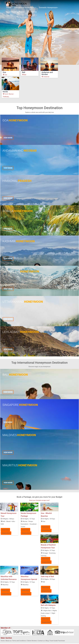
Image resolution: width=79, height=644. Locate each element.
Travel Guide (53, 641)
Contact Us (32, 12)
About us (8, 641)
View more (8, 138)
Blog (47, 641)
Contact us (41, 641)
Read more (5, 530)
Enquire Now (6, 533)
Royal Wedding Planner (16, 12)
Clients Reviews (32, 641)
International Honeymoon (25, 8)
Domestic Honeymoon (48, 8)
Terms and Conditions (19, 641)
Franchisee (61, 641)
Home (9, 8)
